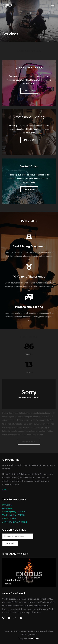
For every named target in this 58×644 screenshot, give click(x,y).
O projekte (7, 508)
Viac (4, 490)
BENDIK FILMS (9, 519)
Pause (44, 37)
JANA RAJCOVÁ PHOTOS (15, 522)
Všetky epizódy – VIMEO (13, 515)
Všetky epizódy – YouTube (14, 512)
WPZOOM (35, 639)
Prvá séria (7, 505)
